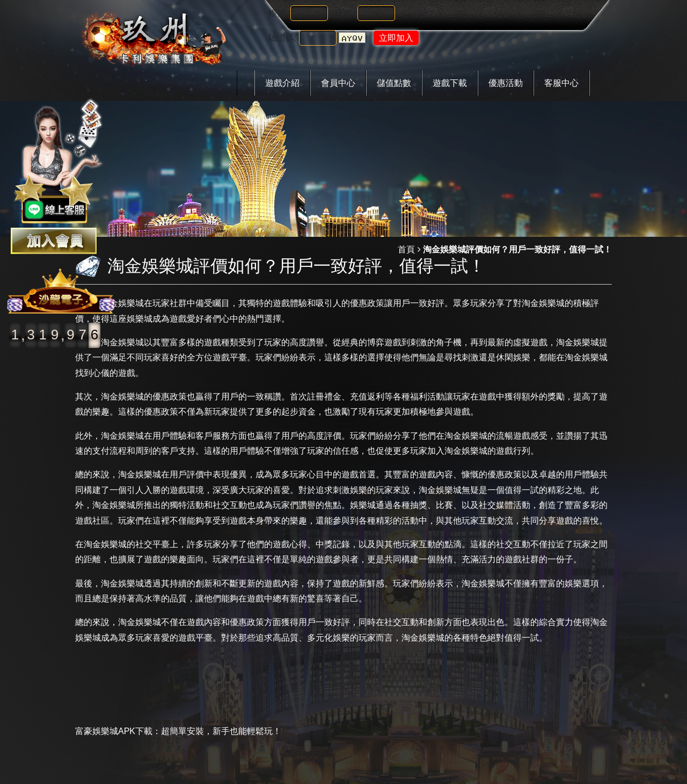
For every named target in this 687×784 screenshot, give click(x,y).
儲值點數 (394, 83)
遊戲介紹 (282, 83)
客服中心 (561, 83)
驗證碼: (282, 38)
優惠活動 (506, 83)
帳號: (278, 13)
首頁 (406, 249)
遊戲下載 (450, 83)
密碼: (345, 13)
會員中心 (338, 83)
